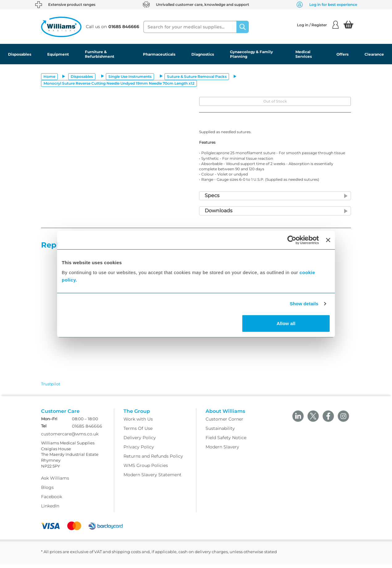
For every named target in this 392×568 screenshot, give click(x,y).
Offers (342, 54)
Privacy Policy (139, 451)
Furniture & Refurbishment (100, 54)
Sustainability (220, 432)
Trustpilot (51, 384)
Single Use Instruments (130, 76)
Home (49, 76)
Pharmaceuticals (159, 54)
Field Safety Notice (226, 442)
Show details (304, 304)
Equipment (58, 54)
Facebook (52, 501)
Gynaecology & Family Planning (251, 54)
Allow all (286, 323)
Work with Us (138, 423)
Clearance (374, 54)
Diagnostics (203, 54)
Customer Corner (224, 423)
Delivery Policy (140, 442)
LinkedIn (50, 510)
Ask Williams (55, 482)
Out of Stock (275, 101)
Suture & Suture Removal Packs (197, 76)
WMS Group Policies (146, 469)
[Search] (243, 27)
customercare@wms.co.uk (70, 438)
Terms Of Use (138, 432)
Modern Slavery (222, 451)
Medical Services (304, 54)
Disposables (20, 54)
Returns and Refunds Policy (153, 460)
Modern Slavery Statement (152, 479)
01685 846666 (87, 430)
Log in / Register (318, 25)
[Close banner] (328, 240)
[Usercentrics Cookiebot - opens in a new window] (292, 240)
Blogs (47, 492)
